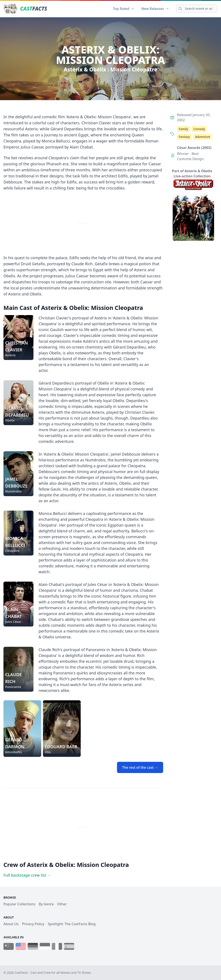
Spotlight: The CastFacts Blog (72, 924)
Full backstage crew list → (27, 875)
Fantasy (184, 137)
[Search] (197, 9)
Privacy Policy (33, 924)
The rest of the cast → (140, 767)
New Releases (155, 9)
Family (183, 129)
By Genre (46, 904)
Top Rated (124, 9)
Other (62, 904)
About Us (11, 924)
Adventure (203, 137)
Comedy (199, 129)
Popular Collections (19, 904)
